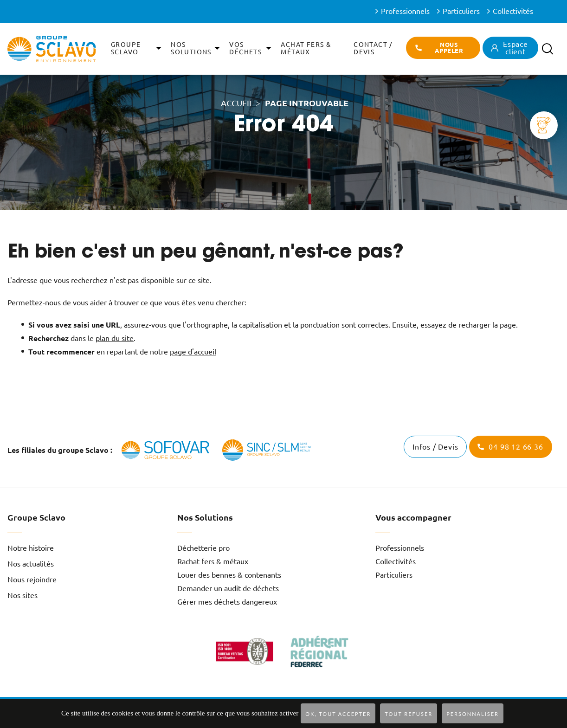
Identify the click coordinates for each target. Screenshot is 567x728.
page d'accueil (193, 352)
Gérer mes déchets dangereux (227, 602)
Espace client (515, 48)
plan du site (115, 338)
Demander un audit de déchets (228, 588)
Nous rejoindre (32, 580)
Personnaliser (473, 714)
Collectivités (513, 11)
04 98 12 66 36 (516, 447)
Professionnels (405, 11)
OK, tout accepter (338, 714)
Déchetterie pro (203, 548)
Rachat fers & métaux (213, 561)
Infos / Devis (435, 447)
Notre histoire (31, 548)
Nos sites (23, 595)
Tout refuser (409, 714)
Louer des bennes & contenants (229, 575)
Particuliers (461, 11)
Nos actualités (31, 564)
